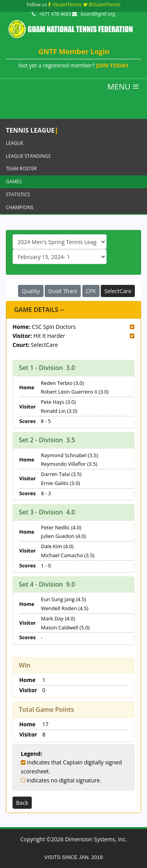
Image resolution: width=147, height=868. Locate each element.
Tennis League (32, 130)
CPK (91, 291)
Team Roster (21, 169)
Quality (31, 291)
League (15, 143)
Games (14, 181)
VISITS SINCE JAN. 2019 (73, 857)
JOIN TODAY (112, 65)
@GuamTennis (102, 5)
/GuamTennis (65, 5)
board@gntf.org (94, 14)
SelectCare (118, 291)
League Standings (28, 156)
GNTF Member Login (74, 51)
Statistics (18, 194)
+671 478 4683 (52, 14)
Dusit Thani (63, 291)
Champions (20, 207)
